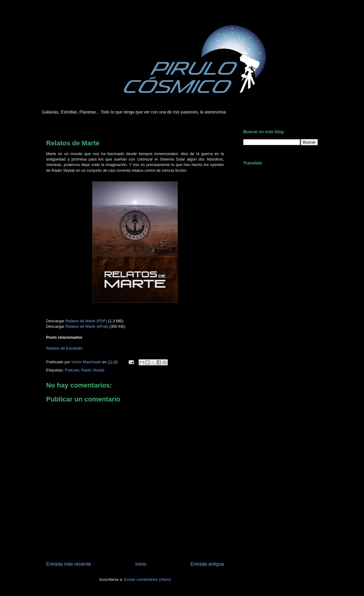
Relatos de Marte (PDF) (86, 321)
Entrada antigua (207, 564)
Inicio (141, 564)
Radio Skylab (93, 370)
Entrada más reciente (69, 564)
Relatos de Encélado (64, 348)
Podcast (72, 370)
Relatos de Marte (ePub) (87, 326)
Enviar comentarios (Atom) (147, 579)
